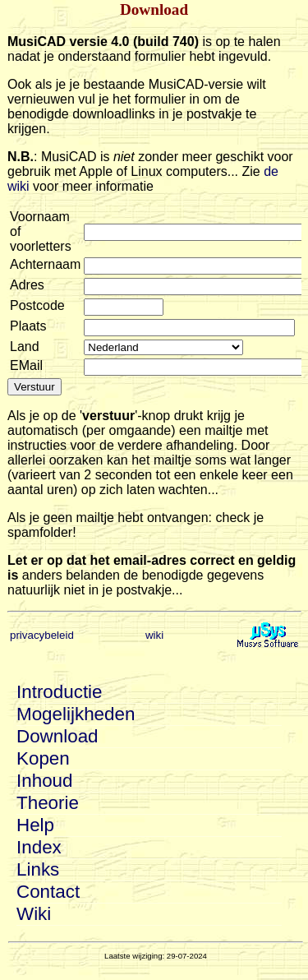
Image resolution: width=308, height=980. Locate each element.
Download (57, 736)
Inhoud (44, 781)
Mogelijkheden (76, 714)
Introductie (60, 692)
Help (35, 825)
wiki (154, 635)
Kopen (43, 758)
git (163, 347)
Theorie (48, 803)
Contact (48, 892)
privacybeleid (42, 635)
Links (38, 869)
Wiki (34, 914)
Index (39, 847)
